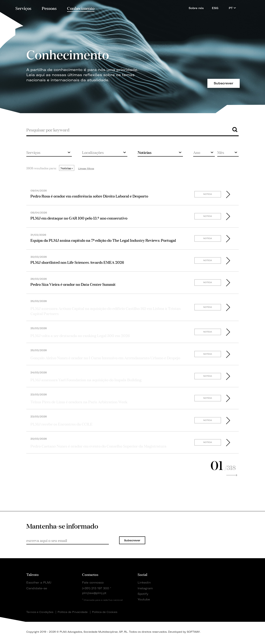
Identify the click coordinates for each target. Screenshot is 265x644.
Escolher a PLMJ (39, 582)
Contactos (90, 574)
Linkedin (144, 582)
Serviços (23, 8)
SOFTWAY (193, 632)
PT (232, 8)
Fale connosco (93, 582)
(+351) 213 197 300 (96, 588)
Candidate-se (37, 588)
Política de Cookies (105, 612)
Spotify (143, 594)
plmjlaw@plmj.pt (94, 593)
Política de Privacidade (73, 612)
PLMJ (133, 7)
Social (142, 574)
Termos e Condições (40, 612)
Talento (33, 574)
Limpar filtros (86, 169)
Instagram (145, 588)
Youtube (144, 599)
